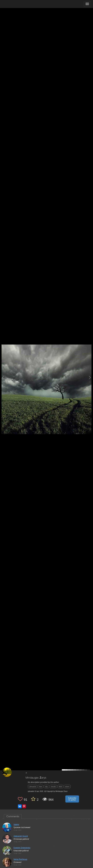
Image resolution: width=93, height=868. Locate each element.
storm (67, 787)
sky (46, 787)
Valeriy (16, 825)
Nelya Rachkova (20, 859)
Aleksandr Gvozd (21, 836)
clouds (53, 787)
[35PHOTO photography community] (15, 4)
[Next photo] (90, 377)
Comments (13, 816)
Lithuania (33, 787)
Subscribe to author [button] (72, 799)
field (60, 787)
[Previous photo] (3, 377)
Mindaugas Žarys (36, 778)
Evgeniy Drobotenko (22, 848)
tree (41, 787)
